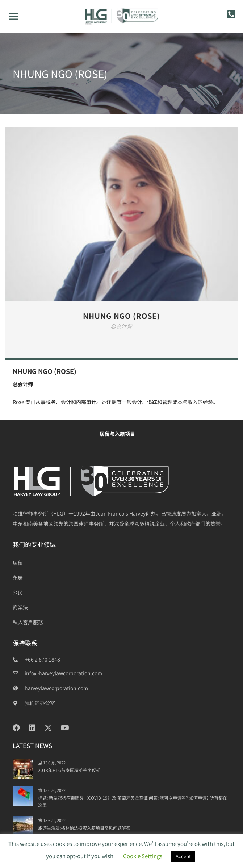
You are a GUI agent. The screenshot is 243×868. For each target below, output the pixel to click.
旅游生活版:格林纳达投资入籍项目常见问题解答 (84, 828)
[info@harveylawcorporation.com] (19, 673)
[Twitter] (48, 728)
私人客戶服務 (28, 622)
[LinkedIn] (32, 728)
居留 (18, 563)
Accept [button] (183, 856)
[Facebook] (16, 728)
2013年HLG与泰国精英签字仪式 (69, 770)
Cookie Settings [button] (143, 856)
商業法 (20, 607)
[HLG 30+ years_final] (122, 16)
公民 (18, 592)
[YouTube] (65, 728)
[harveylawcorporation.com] (19, 688)
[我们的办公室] (19, 703)
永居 (18, 577)
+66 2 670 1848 (43, 659)
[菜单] (13, 16)
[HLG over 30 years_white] (121, 481)
